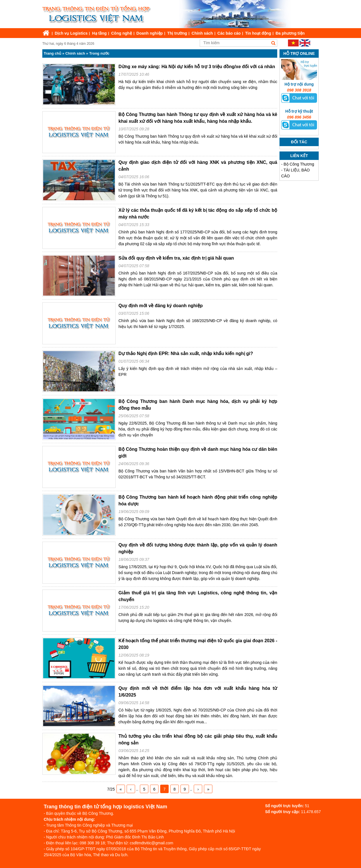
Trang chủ (52, 53)
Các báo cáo (229, 33)
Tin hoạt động (258, 33)
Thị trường (177, 33)
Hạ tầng (99, 33)
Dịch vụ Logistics (71, 33)
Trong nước (99, 53)
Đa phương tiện (290, 33)
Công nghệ (121, 33)
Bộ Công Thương (299, 164)
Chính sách (202, 33)
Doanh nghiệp (150, 33)
